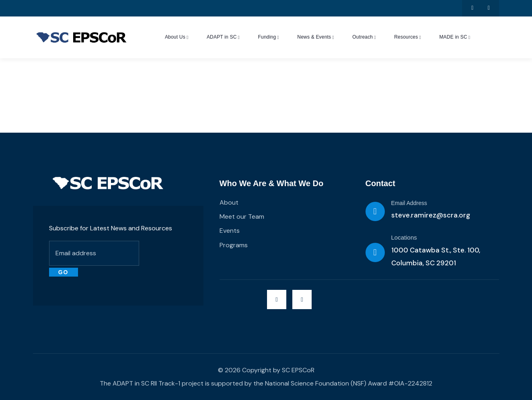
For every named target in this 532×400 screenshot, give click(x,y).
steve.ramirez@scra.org (431, 215)
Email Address (409, 203)
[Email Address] (375, 211)
